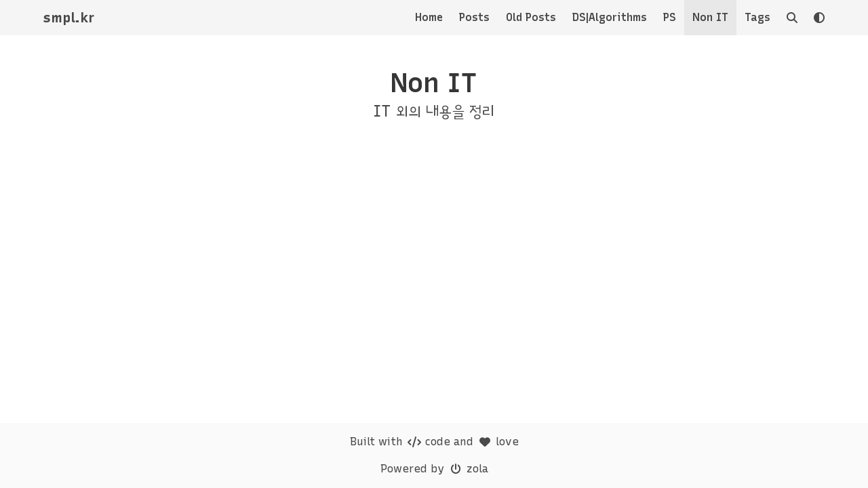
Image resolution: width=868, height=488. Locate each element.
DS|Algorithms (610, 17)
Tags (757, 17)
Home (429, 17)
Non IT (710, 17)
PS (670, 17)
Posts (474, 17)
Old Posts (531, 17)
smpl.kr (69, 18)
